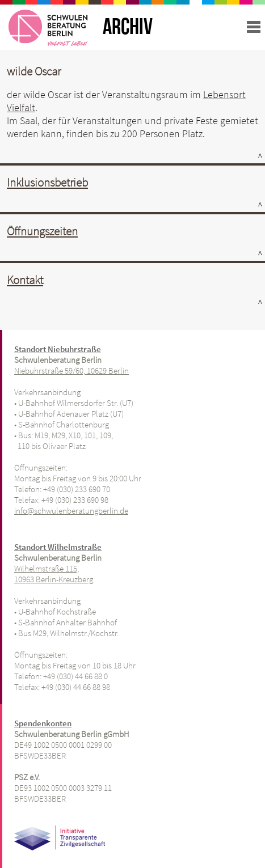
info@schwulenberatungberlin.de (71, 511)
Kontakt (25, 280)
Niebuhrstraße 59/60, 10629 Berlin (71, 371)
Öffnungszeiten (42, 231)
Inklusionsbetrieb (47, 182)
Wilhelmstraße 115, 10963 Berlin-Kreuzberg (54, 574)
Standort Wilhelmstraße (58, 547)
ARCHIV (128, 27)
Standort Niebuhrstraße (58, 349)
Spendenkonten (43, 723)
